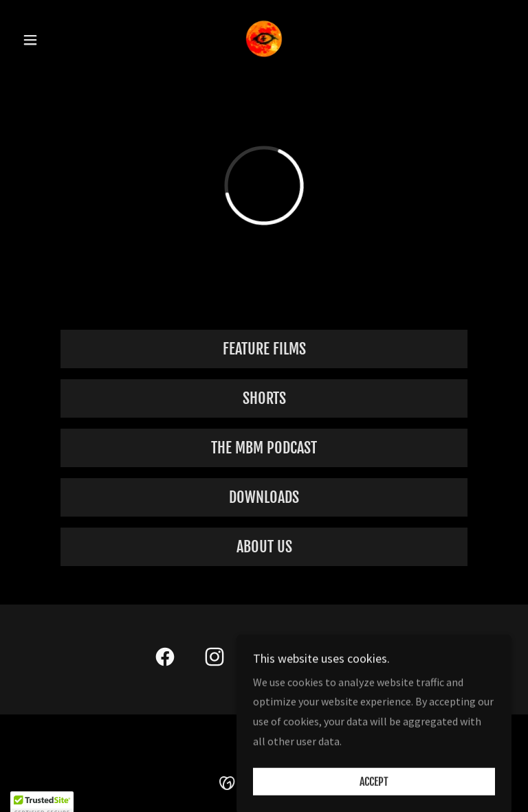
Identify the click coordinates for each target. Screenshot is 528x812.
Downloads (264, 497)
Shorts (264, 398)
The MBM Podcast (264, 448)
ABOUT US (264, 546)
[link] (264, 38)
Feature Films (264, 349)
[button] (54, 40)
